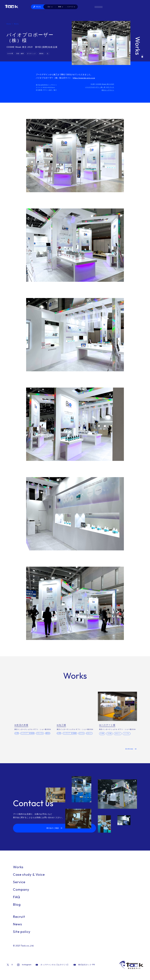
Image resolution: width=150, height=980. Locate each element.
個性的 (43, 53)
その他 (109, 733)
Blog (18, 909)
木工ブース (110, 87)
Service (20, 886)
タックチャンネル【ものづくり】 (51, 969)
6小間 (60, 733)
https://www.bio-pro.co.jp (85, 78)
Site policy (23, 936)
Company (23, 894)
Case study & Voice (32, 879)
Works (60, 7)
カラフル (84, 733)
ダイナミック (33, 53)
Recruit (20, 921)
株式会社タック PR (81, 969)
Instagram (24, 969)
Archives (129, 753)
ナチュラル (43, 733)
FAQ (17, 901)
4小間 (17, 733)
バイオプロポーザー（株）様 (94, 87)
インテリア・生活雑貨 (29, 733)
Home (9, 24)
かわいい (61, 737)
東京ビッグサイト (107, 90)
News (18, 928)
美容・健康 (21, 53)
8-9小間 (11, 53)
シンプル (127, 733)
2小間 (102, 733)
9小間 (92, 84)
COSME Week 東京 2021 (105, 84)
